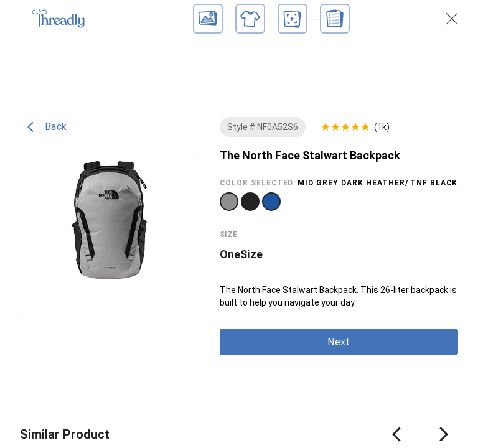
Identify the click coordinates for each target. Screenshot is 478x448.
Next (339, 342)
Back (47, 127)
